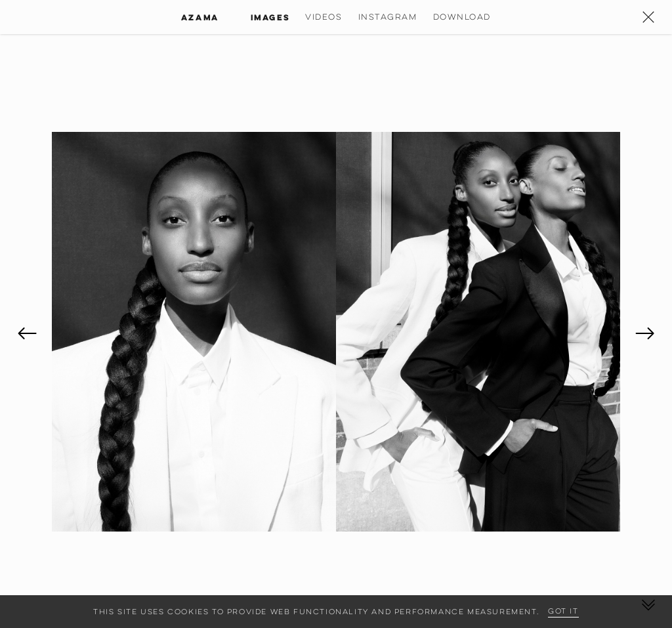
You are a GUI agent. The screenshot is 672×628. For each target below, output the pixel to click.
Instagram (388, 17)
